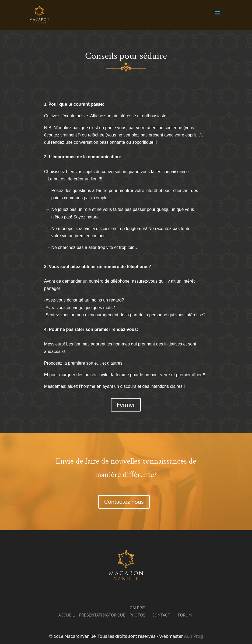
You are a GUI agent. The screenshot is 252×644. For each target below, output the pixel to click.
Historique (114, 615)
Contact (161, 615)
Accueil (66, 615)
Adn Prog (193, 636)
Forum (185, 615)
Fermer (126, 405)
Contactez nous (124, 502)
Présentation (93, 615)
